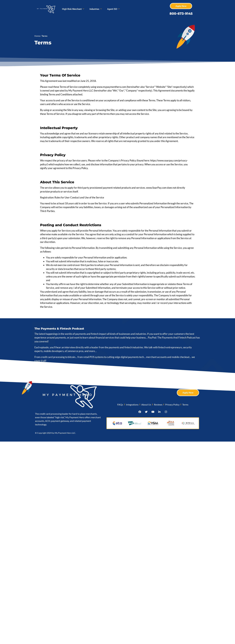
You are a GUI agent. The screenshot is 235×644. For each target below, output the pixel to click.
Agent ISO (113, 9)
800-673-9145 (181, 14)
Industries (96, 9)
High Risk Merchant (73, 9)
